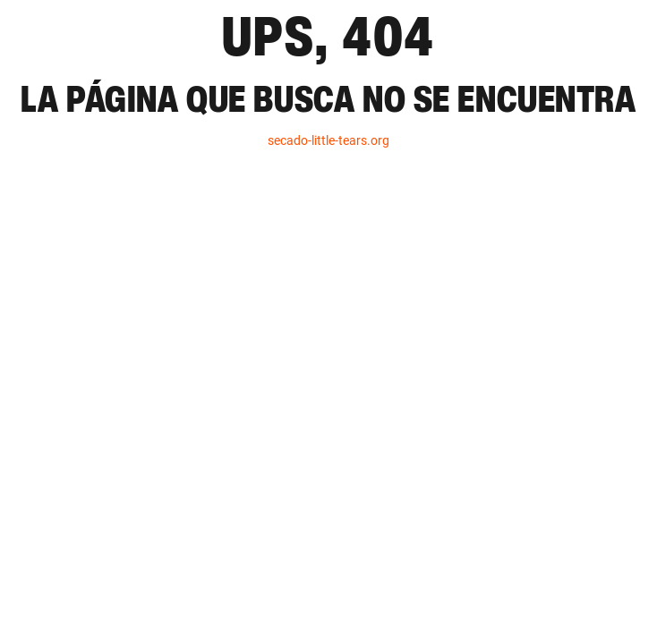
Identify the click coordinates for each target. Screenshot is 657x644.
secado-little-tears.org (328, 140)
